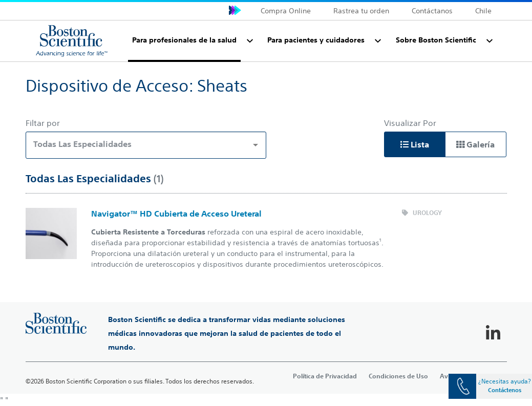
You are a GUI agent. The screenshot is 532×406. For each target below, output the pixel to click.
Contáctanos (432, 11)
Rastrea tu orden (361, 11)
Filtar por (43, 123)
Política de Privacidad (325, 376)
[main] (266, 228)
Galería (475, 144)
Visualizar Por (410, 123)
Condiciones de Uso (398, 376)
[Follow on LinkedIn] (493, 333)
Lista (415, 144)
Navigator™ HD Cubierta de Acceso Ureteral (176, 213)
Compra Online (286, 11)
